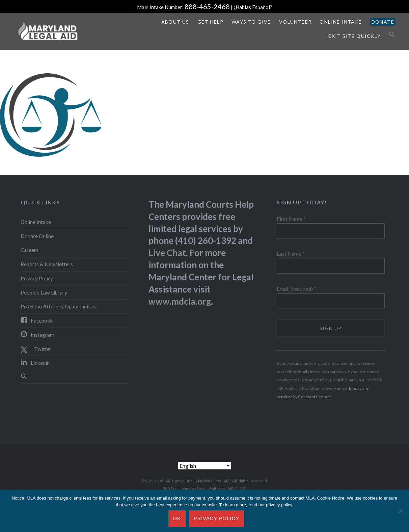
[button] (392, 35)
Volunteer (295, 22)
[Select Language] (204, 466)
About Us (175, 22)
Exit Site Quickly (355, 36)
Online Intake (341, 22)
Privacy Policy (37, 278)
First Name (291, 219)
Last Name (291, 254)
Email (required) (296, 289)
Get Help (210, 22)
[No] (401, 511)
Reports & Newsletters (47, 264)
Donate (383, 22)
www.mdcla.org (180, 301)
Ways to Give (251, 22)
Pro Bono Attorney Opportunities (59, 306)
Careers (30, 250)
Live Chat (167, 253)
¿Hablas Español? (253, 7)
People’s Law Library (44, 293)
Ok (177, 518)
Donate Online (37, 236)
